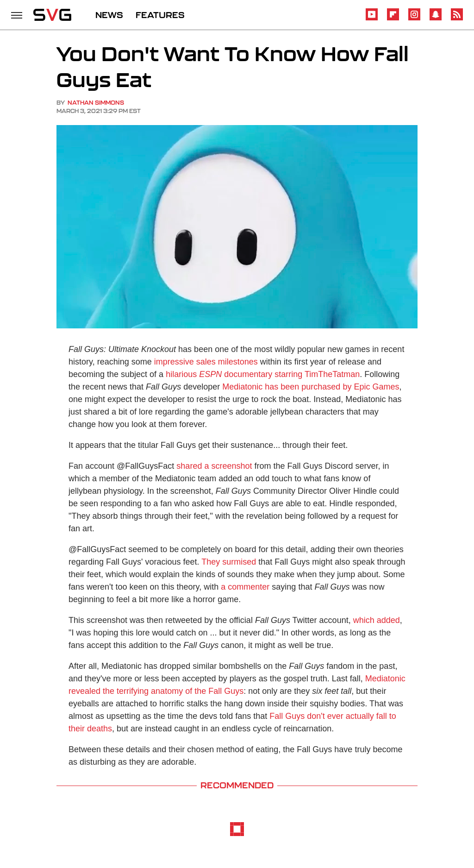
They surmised (229, 562)
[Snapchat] (436, 19)
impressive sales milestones (206, 362)
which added (377, 620)
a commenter (245, 587)
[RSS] (457, 19)
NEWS (109, 15)
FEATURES (160, 15)
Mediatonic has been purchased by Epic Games (311, 387)
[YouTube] (372, 19)
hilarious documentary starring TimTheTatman (263, 374)
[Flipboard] (393, 19)
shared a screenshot (214, 466)
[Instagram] (414, 19)
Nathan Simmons (96, 103)
